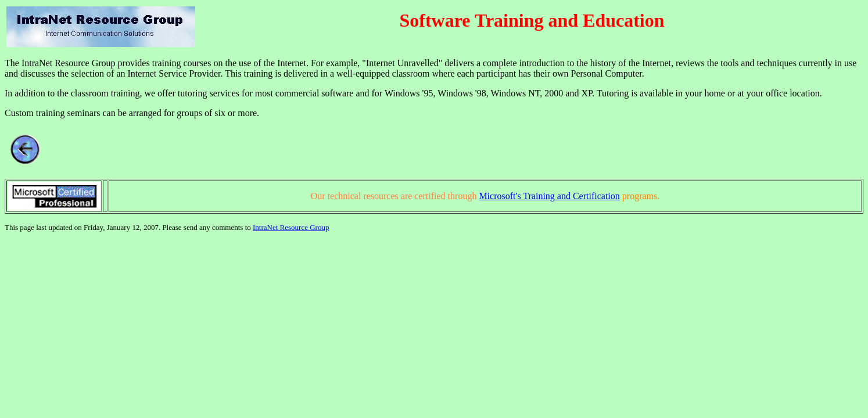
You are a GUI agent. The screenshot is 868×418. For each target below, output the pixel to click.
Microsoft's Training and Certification (549, 196)
